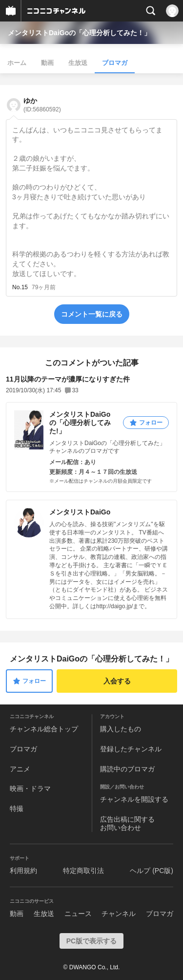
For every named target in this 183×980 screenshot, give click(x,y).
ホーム (17, 63)
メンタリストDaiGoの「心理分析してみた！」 (79, 33)
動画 (47, 63)
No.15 (20, 287)
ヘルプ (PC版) (152, 871)
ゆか (42, 105)
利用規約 (23, 871)
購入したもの (121, 729)
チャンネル (119, 914)
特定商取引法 (83, 871)
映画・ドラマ (30, 788)
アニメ (20, 769)
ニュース (78, 914)
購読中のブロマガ (127, 769)
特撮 (17, 809)
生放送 (78, 63)
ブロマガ (115, 63)
